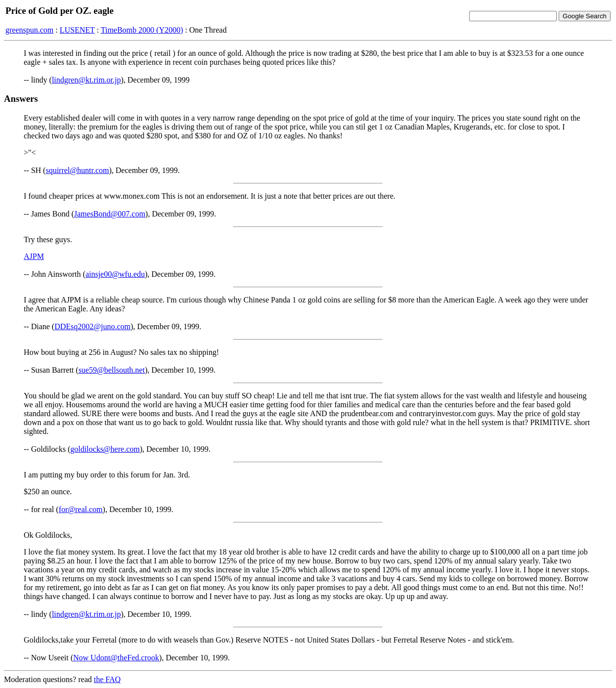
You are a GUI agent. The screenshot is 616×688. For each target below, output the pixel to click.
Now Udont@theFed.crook (116, 658)
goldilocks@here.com (105, 449)
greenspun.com (29, 30)
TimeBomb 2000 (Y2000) (142, 30)
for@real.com (81, 509)
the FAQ (107, 679)
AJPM (34, 256)
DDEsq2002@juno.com (92, 326)
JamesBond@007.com (110, 214)
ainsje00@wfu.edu (115, 274)
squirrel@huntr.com (77, 170)
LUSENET (77, 30)
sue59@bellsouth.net (112, 370)
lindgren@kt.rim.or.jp (87, 80)
